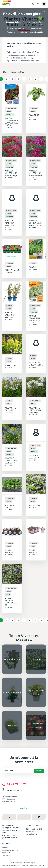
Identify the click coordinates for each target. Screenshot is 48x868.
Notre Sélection (12, 659)
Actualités (39, 32)
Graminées (12, 725)
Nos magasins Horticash (10, 828)
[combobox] (33, 4)
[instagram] (9, 817)
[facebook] (24, 817)
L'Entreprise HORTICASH (34, 829)
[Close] (45, 12)
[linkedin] (39, 817)
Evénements (6, 855)
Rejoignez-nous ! (32, 831)
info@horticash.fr (8, 801)
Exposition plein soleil (36, 692)
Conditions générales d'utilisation (33, 865)
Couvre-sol (36, 659)
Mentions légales (30, 863)
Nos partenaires (31, 834)
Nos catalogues (7, 825)
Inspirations (6, 853)
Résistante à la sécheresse (36, 725)
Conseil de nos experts (10, 850)
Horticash (5, 848)
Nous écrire (24, 808)
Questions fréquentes (9, 838)
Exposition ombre (12, 692)
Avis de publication (8, 835)
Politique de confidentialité (11, 865)
